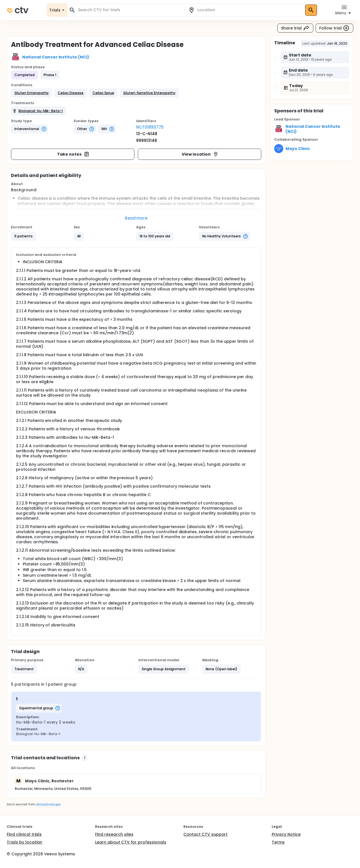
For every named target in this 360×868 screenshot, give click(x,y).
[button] (31, 93)
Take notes (73, 154)
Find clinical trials (24, 834)
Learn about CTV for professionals (131, 842)
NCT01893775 (150, 127)
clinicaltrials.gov (48, 804)
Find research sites (114, 834)
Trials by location (24, 842)
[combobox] (129, 10)
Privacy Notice (286, 834)
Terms (278, 842)
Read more (136, 218)
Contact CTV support (205, 834)
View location (200, 154)
